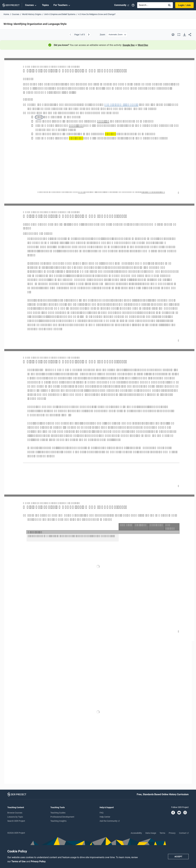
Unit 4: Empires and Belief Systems (60, 14)
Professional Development (62, 817)
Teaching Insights (58, 821)
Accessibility (136, 833)
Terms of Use (19, 861)
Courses (31, 5)
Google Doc (129, 45)
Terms (162, 833)
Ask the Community (110, 821)
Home (6, 14)
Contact (184, 833)
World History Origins (32, 14)
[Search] (169, 5)
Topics (45, 5)
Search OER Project (16, 821)
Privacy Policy (38, 861)
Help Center (105, 817)
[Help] (133, 5)
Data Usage (151, 833)
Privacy (172, 833)
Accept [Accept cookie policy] (178, 857)
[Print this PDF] (173, 35)
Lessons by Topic (15, 817)
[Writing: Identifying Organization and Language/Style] (98, 421)
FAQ (102, 813)
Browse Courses (15, 813)
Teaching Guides (58, 813)
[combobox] (151, 5)
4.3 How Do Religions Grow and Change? (97, 14)
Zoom (102, 35)
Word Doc (143, 45)
